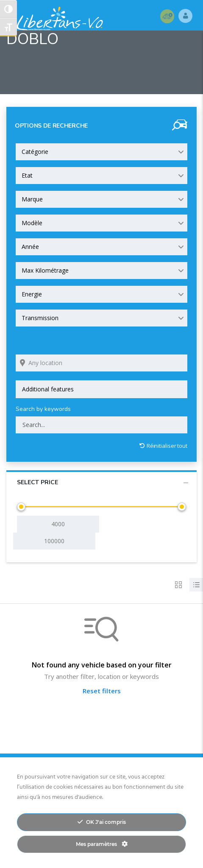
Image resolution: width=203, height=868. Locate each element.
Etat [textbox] (27, 175)
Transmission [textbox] (40, 318)
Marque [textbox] (32, 199)
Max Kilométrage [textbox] (45, 270)
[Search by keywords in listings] (101, 425)
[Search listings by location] (101, 363)
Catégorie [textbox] (35, 152)
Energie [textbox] (32, 294)
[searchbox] (101, 389)
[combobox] (101, 152)
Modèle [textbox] (32, 223)
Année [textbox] (30, 247)
